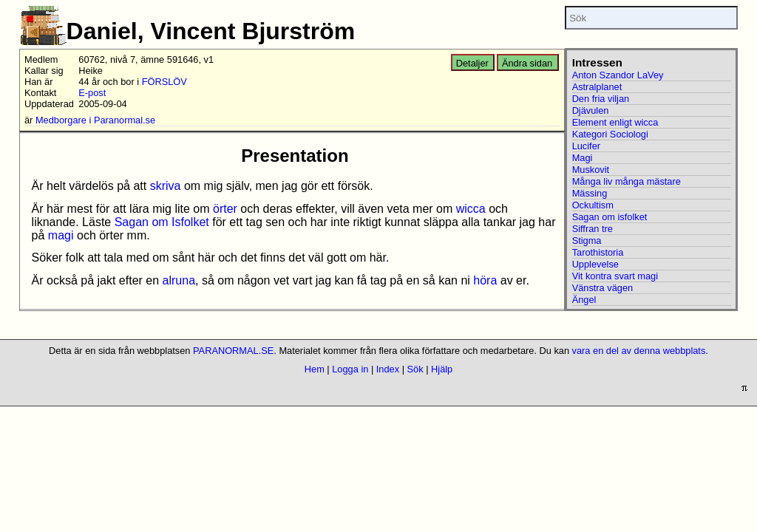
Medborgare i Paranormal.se (95, 120)
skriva (166, 186)
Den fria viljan (601, 99)
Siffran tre (593, 229)
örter (225, 209)
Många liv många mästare (627, 181)
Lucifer (586, 146)
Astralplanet (597, 87)
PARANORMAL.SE (233, 351)
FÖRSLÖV (164, 82)
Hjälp (442, 369)
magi (61, 235)
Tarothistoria (598, 252)
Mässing (590, 193)
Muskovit (591, 170)
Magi (583, 158)
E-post (92, 93)
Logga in (350, 369)
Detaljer (472, 63)
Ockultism (593, 205)
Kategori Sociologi (610, 134)
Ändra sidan (527, 63)
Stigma (587, 241)
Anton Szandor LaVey (618, 75)
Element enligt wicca (615, 122)
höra (485, 280)
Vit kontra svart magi (615, 276)
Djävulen (591, 110)
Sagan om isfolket (610, 217)
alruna (179, 280)
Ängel (584, 300)
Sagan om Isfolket (162, 222)
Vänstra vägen (603, 288)
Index (388, 369)
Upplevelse (595, 264)
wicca (471, 209)
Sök (415, 369)
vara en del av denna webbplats (639, 351)
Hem (315, 369)
